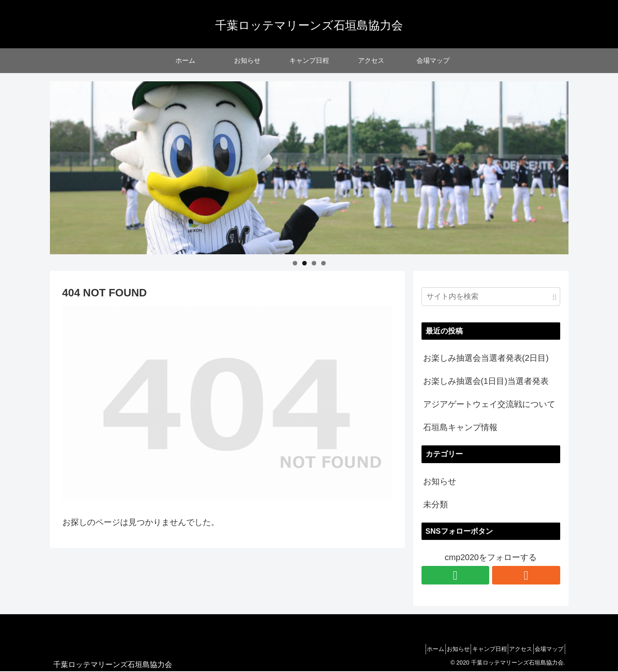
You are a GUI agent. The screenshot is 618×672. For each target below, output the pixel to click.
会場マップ (546, 649)
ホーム (407, 649)
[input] (491, 297)
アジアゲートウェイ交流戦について (489, 404)
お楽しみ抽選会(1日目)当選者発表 (486, 381)
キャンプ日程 (474, 649)
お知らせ (440, 481)
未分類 (436, 504)
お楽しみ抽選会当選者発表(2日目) (486, 358)
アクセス (511, 649)
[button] (554, 297)
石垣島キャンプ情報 (460, 427)
